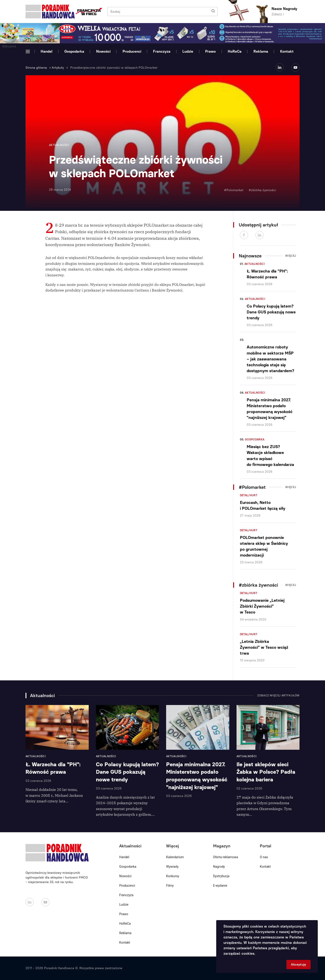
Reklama (261, 51)
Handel (46, 51)
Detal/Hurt (249, 495)
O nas (264, 857)
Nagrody (219, 867)
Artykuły (58, 68)
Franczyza (162, 51)
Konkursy (173, 876)
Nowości (103, 51)
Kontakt (287, 51)
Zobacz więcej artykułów (278, 696)
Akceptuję (298, 965)
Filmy (170, 886)
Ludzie (188, 51)
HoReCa (235, 51)
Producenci (132, 51)
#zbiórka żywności (262, 190)
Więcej (291, 256)
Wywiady (172, 867)
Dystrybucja (221, 876)
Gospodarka (74, 51)
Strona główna (36, 68)
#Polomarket (234, 190)
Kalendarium (175, 857)
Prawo (210, 51)
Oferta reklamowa (226, 857)
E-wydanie (220, 886)
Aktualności (255, 264)
